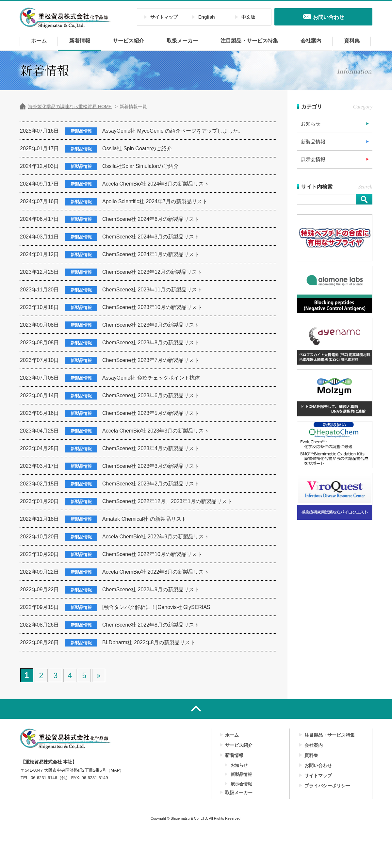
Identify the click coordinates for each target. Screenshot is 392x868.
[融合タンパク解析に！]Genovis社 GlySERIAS (156, 607)
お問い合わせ (318, 765)
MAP (115, 770)
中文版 (248, 17)
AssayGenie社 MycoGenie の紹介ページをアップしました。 (173, 131)
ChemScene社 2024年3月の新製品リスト (151, 237)
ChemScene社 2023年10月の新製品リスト (152, 307)
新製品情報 (313, 142)
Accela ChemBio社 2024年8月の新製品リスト (156, 184)
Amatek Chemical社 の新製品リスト (144, 519)
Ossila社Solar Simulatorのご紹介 (140, 166)
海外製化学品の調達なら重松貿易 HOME (70, 106)
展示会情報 (313, 159)
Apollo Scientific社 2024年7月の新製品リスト (155, 201)
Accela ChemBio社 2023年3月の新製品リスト (156, 431)
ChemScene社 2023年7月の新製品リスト (151, 360)
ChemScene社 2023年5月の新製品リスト (151, 413)
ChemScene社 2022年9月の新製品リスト (151, 590)
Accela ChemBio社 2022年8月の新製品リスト (156, 572)
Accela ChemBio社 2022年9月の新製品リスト (156, 537)
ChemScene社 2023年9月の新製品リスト (151, 325)
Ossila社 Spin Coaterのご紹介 (137, 148)
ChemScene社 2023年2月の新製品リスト (151, 484)
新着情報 (80, 41)
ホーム (39, 41)
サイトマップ (164, 17)
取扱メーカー (182, 41)
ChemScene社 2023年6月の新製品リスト (151, 395)
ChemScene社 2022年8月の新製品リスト (151, 625)
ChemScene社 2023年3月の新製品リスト (151, 466)
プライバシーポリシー (327, 786)
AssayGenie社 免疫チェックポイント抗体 (151, 378)
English (207, 17)
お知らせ (311, 124)
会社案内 (311, 41)
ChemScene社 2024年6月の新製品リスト (151, 219)
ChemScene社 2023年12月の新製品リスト (152, 272)
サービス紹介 (128, 41)
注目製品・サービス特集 (249, 41)
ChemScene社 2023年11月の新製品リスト (152, 290)
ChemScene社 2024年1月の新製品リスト (151, 254)
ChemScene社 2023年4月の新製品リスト (151, 448)
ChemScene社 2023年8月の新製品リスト (151, 343)
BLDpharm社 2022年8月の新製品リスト (149, 642)
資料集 (352, 41)
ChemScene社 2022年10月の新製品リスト (152, 554)
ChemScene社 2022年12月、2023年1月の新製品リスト (167, 501)
